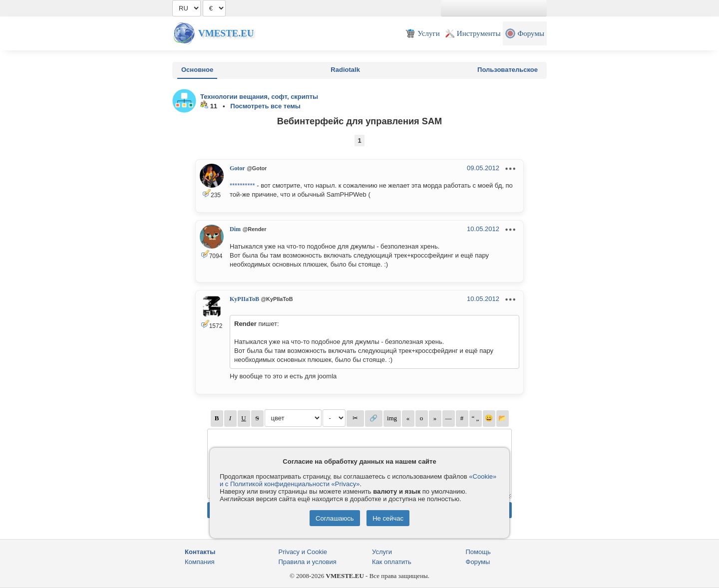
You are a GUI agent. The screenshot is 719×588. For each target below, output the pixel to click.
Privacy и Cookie (303, 552)
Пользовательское (508, 70)
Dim (235, 229)
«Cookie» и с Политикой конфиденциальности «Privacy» (358, 480)
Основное (197, 70)
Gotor (237, 168)
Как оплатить (392, 562)
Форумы (478, 562)
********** (242, 185)
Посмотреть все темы (265, 106)
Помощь (478, 552)
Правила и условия (308, 562)
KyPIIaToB (244, 299)
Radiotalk (345, 70)
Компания (200, 562)
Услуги (382, 552)
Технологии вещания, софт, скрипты (259, 97)
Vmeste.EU (226, 33)
